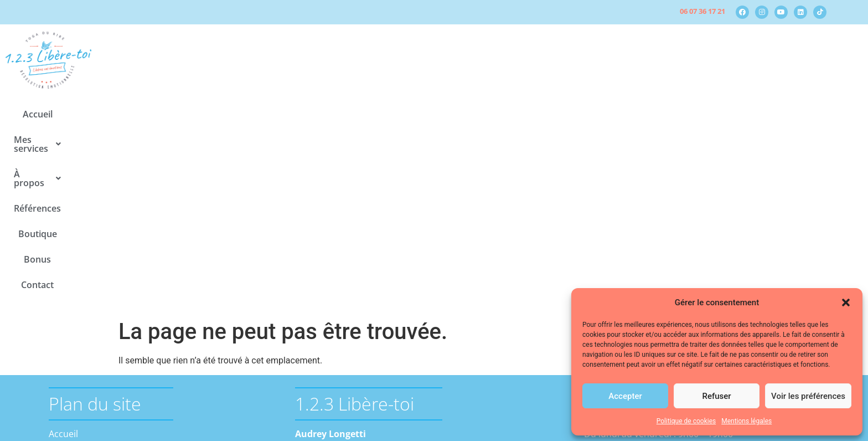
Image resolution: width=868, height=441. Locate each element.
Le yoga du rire (99, 303)
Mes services (319, 114)
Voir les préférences (808, 396)
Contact (613, 114)
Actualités (88, 343)
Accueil (255, 114)
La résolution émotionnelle (124, 290)
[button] (846, 302)
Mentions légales (746, 421)
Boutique (516, 114)
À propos (392, 114)
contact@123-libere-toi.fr (347, 325)
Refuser (716, 396)
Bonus (566, 114)
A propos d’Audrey (106, 330)
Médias (82, 356)
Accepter (625, 396)
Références (457, 114)
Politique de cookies (686, 421)
